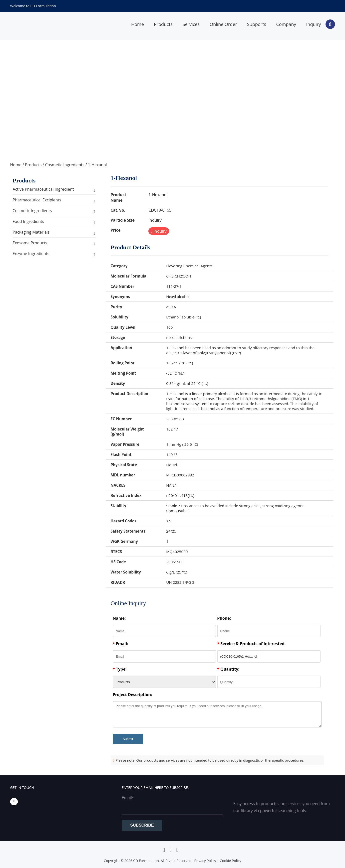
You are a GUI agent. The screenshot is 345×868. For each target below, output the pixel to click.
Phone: (224, 618)
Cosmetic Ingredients (65, 165)
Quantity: (228, 669)
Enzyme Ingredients (31, 254)
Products (163, 24)
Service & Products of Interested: (251, 644)
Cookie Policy (231, 861)
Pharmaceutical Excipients (37, 200)
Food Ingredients (28, 221)
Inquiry (313, 24)
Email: (120, 644)
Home (138, 24)
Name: (119, 618)
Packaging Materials (31, 232)
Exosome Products (30, 243)
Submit (128, 739)
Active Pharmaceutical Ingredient (43, 189)
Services (191, 24)
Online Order (223, 24)
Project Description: (132, 695)
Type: (120, 669)
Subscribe (142, 825)
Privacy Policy (205, 861)
